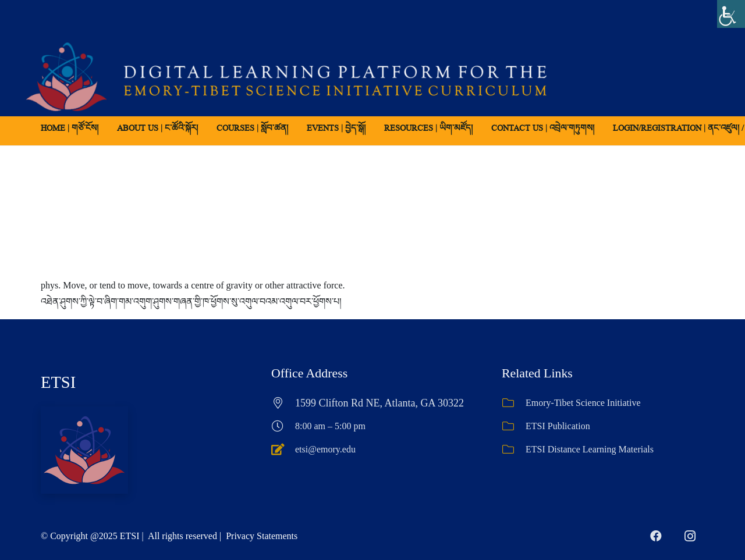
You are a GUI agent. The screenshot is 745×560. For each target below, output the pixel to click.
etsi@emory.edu (325, 449)
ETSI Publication (558, 426)
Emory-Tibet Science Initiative (583, 403)
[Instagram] (690, 536)
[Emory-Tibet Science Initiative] (514, 403)
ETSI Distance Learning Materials (590, 449)
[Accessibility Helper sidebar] (731, 14)
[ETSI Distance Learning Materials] (514, 450)
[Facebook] (656, 536)
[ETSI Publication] (514, 426)
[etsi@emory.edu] (283, 450)
